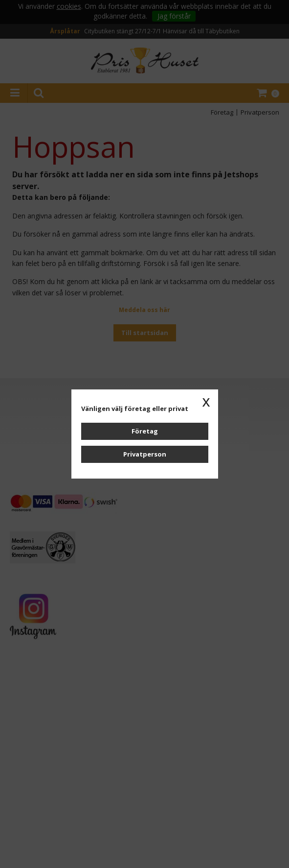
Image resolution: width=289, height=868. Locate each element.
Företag (145, 431)
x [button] (206, 401)
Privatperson (145, 454)
